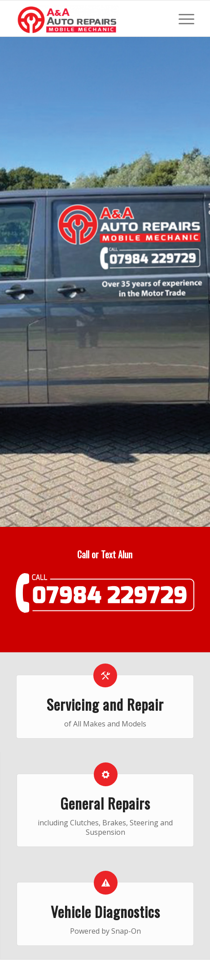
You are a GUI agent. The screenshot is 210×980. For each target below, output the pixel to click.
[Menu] (182, 18)
